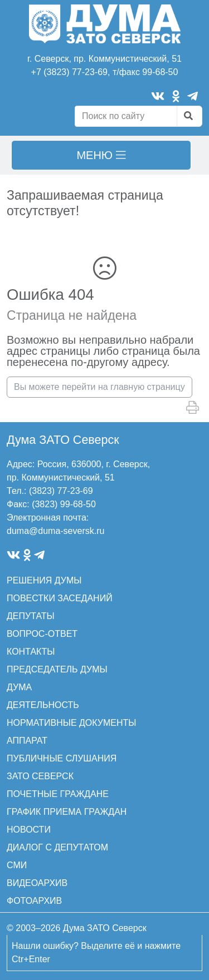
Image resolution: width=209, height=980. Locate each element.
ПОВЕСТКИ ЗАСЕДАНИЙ (60, 598)
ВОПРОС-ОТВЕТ (42, 634)
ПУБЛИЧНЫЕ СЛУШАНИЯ (62, 758)
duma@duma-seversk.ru (55, 531)
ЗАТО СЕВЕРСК (40, 776)
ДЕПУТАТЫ (31, 616)
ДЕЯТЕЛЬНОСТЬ (43, 705)
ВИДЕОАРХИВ (37, 883)
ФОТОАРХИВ (34, 901)
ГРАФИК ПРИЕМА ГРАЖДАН (67, 812)
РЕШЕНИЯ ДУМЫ (44, 580)
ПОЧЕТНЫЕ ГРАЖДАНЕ (58, 794)
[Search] (126, 116)
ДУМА (19, 687)
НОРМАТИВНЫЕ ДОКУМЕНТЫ (71, 723)
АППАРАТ (27, 741)
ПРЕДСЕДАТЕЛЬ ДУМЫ (57, 669)
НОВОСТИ (29, 830)
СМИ (17, 865)
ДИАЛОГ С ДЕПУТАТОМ (57, 847)
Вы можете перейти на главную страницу (99, 387)
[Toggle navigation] (101, 155)
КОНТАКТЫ (31, 652)
